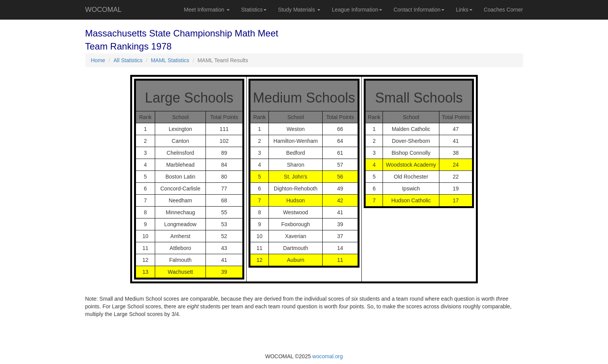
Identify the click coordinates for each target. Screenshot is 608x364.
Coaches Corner (504, 10)
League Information (357, 10)
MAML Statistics (170, 60)
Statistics (254, 10)
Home (98, 60)
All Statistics (128, 60)
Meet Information (207, 10)
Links (464, 10)
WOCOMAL (104, 10)
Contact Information (419, 10)
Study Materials (299, 10)
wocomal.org (327, 356)
